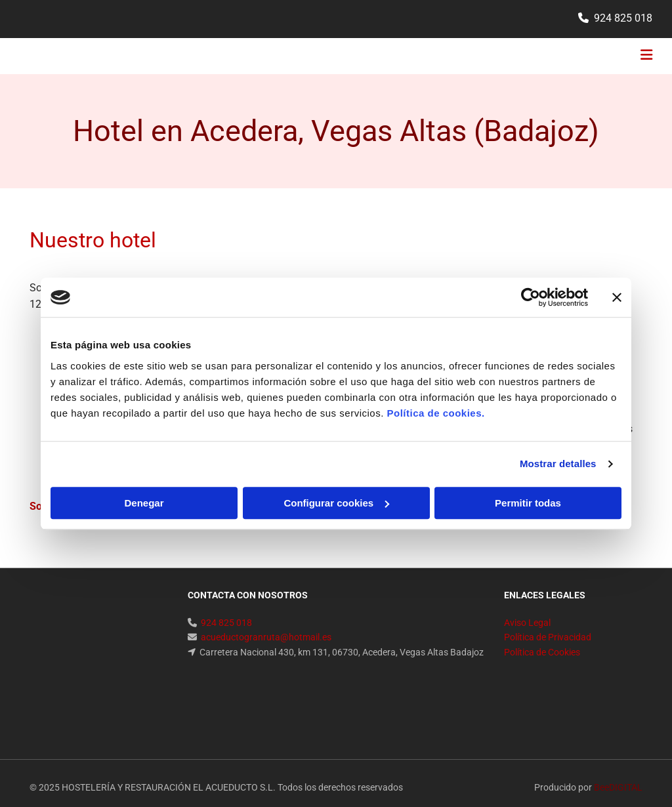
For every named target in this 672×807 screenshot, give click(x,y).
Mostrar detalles (558, 464)
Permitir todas (528, 503)
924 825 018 (623, 18)
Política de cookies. (435, 413)
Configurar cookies (336, 503)
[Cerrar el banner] (617, 297)
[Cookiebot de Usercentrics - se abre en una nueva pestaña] (531, 297)
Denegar (144, 503)
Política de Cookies (542, 652)
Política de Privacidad (548, 637)
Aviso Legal (527, 623)
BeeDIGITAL (618, 720)
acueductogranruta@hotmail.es (266, 637)
